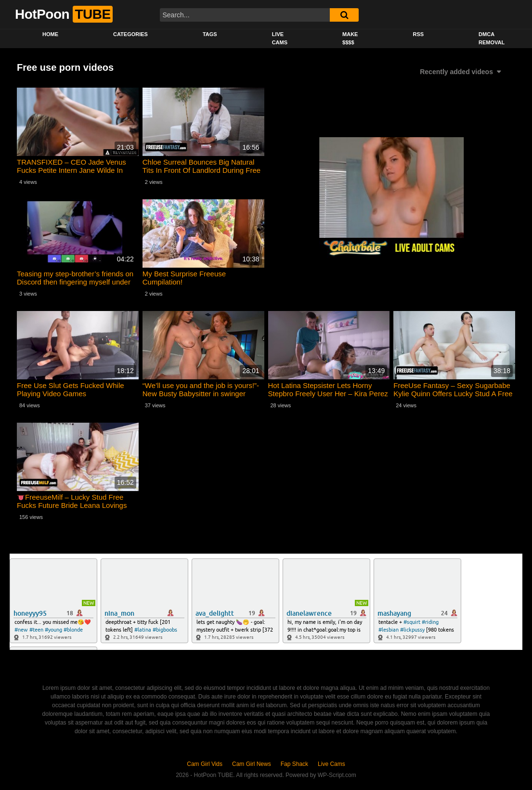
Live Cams (280, 38)
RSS (418, 34)
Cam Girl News (252, 764)
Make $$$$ (350, 38)
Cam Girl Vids (205, 764)
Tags (210, 34)
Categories (130, 34)
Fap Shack (294, 764)
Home (50, 34)
